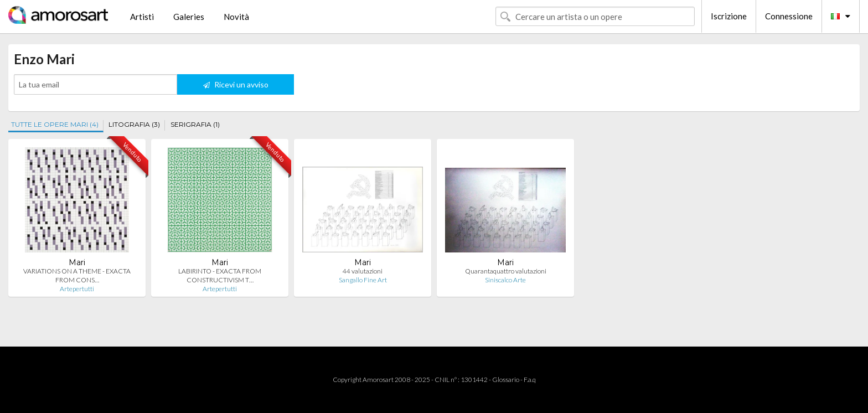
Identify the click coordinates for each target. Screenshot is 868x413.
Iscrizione (729, 16)
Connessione (789, 16)
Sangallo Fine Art (363, 280)
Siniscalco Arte (505, 280)
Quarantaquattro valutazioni (506, 271)
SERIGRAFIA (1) (195, 124)
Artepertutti (77, 289)
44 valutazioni (363, 271)
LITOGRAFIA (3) (134, 124)
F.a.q (530, 380)
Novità (236, 17)
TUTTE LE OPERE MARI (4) (55, 124)
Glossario (506, 380)
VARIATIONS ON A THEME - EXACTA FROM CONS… (77, 275)
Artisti (142, 17)
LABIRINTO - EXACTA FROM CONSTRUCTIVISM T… (220, 275)
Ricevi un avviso (236, 84)
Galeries (189, 17)
